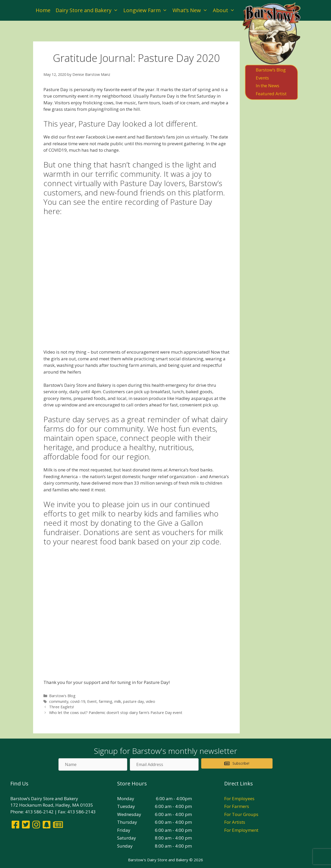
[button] (237, 763)
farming (106, 701)
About (225, 10)
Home (43, 10)
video (151, 701)
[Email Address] (164, 764)
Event (92, 701)
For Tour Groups (241, 814)
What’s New (191, 10)
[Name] (93, 764)
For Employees (239, 798)
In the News (268, 86)
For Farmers (237, 806)
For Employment (241, 830)
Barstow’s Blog (271, 70)
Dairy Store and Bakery (88, 10)
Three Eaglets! (62, 707)
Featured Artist (271, 94)
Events (262, 78)
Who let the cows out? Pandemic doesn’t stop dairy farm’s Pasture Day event (116, 713)
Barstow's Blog (62, 696)
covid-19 (78, 701)
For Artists (235, 822)
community (59, 701)
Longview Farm (147, 10)
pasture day (133, 701)
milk (118, 701)
